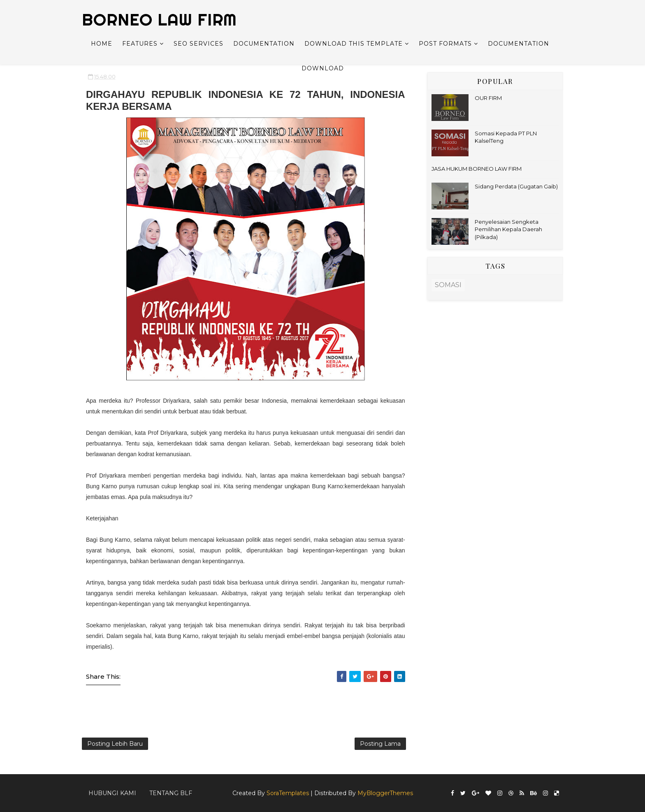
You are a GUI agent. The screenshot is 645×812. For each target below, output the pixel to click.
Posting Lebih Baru (115, 744)
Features (140, 44)
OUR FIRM (488, 98)
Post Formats (445, 44)
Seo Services (198, 44)
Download (323, 68)
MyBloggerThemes (385, 793)
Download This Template (354, 44)
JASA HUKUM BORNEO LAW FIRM (477, 169)
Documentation (264, 44)
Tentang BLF (171, 793)
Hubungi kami (112, 793)
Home (102, 44)
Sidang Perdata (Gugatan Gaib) (516, 186)
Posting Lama (380, 744)
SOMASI (448, 285)
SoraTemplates (288, 793)
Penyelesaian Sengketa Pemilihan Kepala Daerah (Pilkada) (508, 229)
